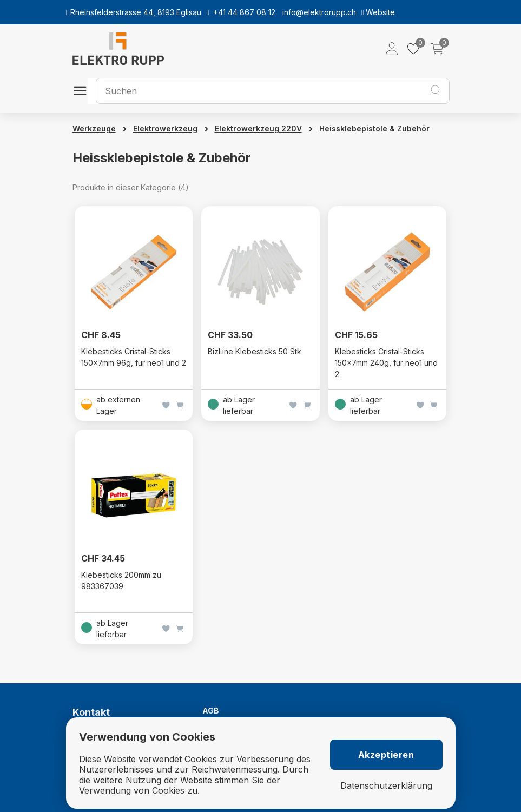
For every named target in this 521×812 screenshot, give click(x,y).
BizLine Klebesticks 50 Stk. (255, 351)
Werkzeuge (94, 128)
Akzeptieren (386, 755)
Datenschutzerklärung (386, 786)
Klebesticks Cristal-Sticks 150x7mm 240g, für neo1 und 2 (386, 363)
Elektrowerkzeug (165, 128)
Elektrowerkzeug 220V (258, 128)
